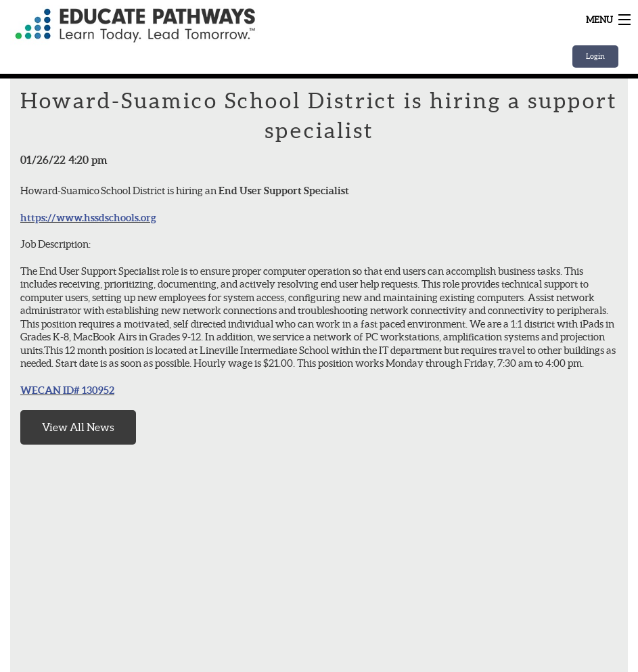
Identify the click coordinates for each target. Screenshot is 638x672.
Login (595, 56)
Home (179, 25)
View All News (78, 427)
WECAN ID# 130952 (67, 390)
